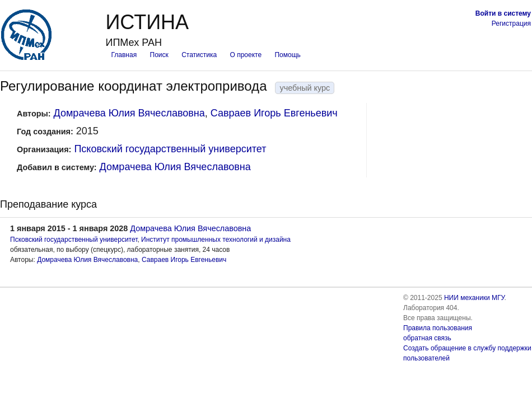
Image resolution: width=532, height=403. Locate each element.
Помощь (287, 55)
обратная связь (427, 338)
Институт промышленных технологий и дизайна (216, 240)
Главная (124, 55)
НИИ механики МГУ (474, 298)
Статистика (199, 55)
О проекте (246, 55)
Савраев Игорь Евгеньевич (274, 113)
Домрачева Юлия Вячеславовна (129, 113)
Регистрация (511, 24)
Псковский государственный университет (170, 149)
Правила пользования (438, 328)
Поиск (159, 55)
